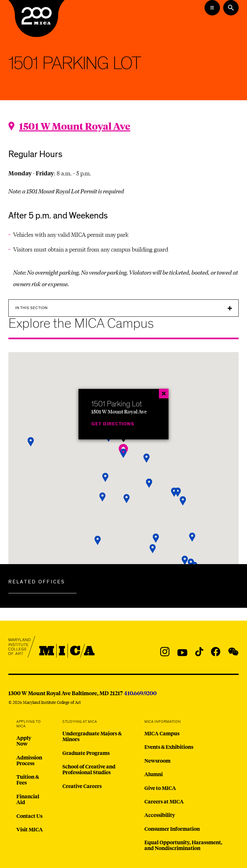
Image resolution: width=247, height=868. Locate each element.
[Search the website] (231, 8)
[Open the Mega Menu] (212, 8)
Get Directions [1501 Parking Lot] (113, 424)
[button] (105, 478)
